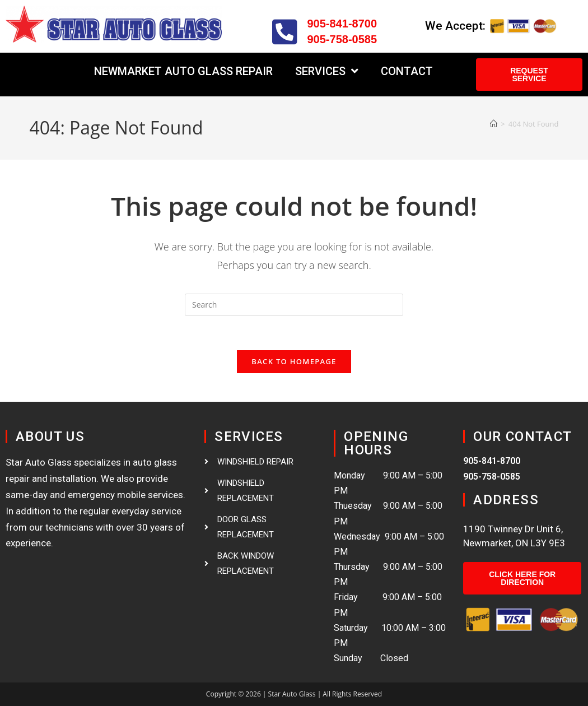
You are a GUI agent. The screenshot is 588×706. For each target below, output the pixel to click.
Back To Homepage (294, 361)
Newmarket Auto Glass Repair (183, 71)
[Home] (494, 124)
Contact (407, 71)
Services (327, 71)
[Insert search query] (294, 305)
